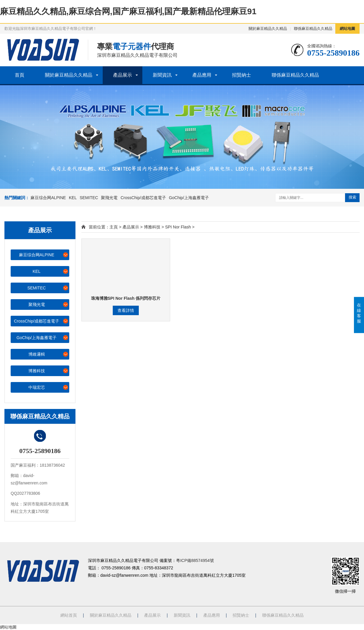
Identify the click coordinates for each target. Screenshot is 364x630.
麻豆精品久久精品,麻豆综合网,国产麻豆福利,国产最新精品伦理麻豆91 (128, 11)
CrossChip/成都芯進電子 (143, 198)
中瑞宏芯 (49, 387)
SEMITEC (89, 198)
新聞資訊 (162, 75)
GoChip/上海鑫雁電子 (189, 198)
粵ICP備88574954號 (195, 560)
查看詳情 (126, 310)
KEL (73, 198)
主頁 (114, 227)
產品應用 (202, 75)
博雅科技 (49, 371)
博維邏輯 (49, 354)
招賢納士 (241, 75)
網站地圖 (347, 29)
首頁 (20, 75)
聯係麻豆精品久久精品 (313, 29)
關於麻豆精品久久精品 (268, 29)
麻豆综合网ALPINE (48, 198)
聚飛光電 (109, 198)
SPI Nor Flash (178, 227)
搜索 (352, 197)
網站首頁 (69, 615)
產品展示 (123, 75)
